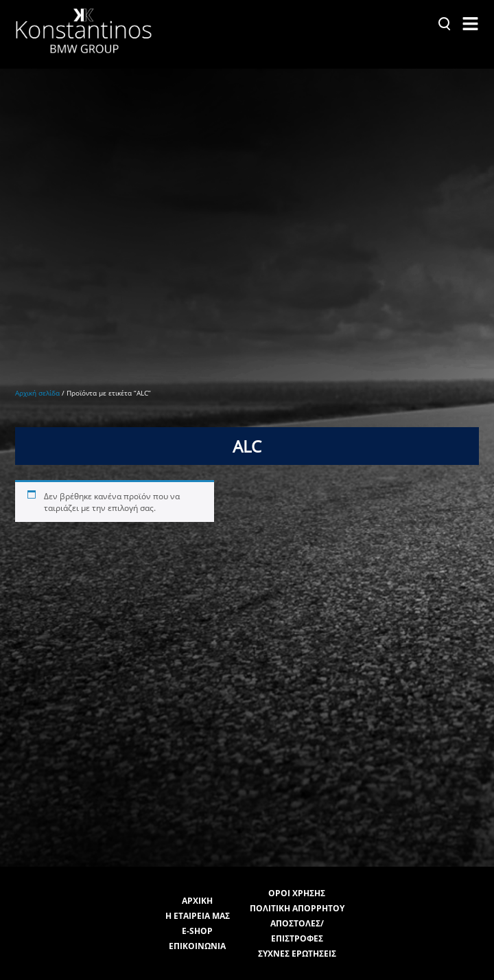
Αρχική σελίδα (37, 382)
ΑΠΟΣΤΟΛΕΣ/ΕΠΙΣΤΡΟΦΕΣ (297, 910)
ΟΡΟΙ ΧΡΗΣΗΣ (297, 872)
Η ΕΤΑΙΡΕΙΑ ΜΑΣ (198, 894)
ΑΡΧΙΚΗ (197, 879)
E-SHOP (197, 910)
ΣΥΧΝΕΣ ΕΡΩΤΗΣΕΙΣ (297, 932)
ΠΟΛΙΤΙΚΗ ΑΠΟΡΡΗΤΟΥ (297, 887)
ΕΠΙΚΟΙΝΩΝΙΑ (197, 925)
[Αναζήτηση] (445, 23)
